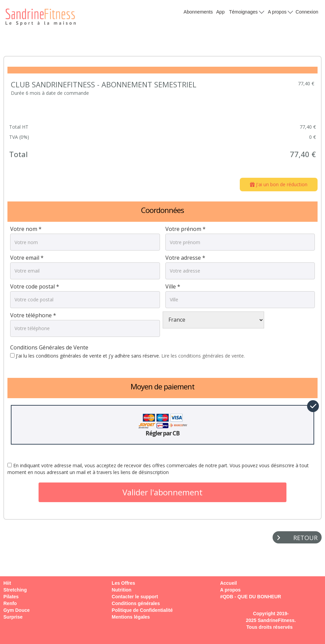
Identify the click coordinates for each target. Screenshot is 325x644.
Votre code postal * (35, 286)
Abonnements (198, 12)
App (220, 12)
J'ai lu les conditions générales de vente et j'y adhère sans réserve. (127, 356)
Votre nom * (26, 229)
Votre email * (27, 258)
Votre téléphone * (33, 315)
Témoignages (247, 12)
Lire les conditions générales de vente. (203, 356)
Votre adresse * (185, 258)
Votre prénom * (185, 229)
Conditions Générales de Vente (49, 347)
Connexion (307, 12)
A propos (280, 12)
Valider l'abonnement (162, 492)
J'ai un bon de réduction (279, 184)
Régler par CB (163, 425)
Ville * (173, 286)
